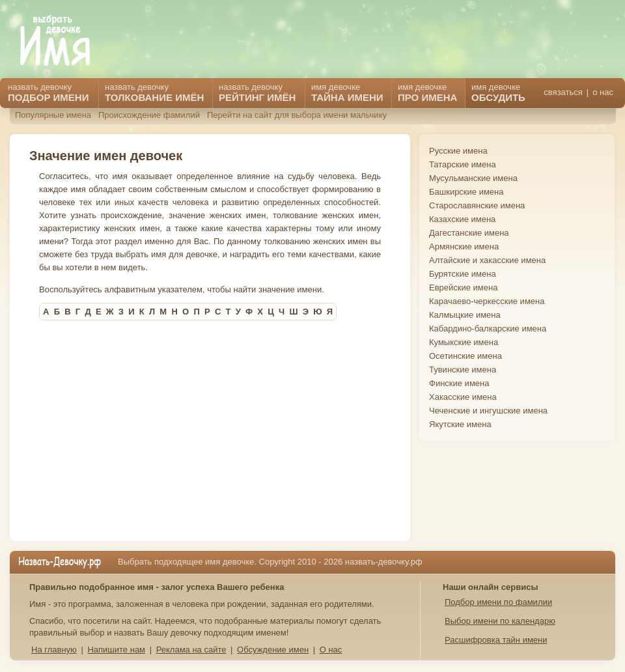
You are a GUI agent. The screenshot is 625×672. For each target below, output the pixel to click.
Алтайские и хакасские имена (487, 260)
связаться (563, 92)
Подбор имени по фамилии (498, 602)
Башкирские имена (466, 192)
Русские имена (458, 151)
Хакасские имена (463, 397)
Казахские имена (462, 219)
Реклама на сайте (191, 650)
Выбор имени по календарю (500, 621)
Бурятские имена (463, 274)
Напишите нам (116, 650)
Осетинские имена (465, 356)
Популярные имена (53, 115)
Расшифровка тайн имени (496, 640)
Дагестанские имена (469, 233)
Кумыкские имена (464, 342)
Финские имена (459, 383)
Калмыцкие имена (465, 315)
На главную (54, 650)
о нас (603, 92)
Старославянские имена (477, 205)
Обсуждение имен (273, 650)
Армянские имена (464, 246)
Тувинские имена (463, 370)
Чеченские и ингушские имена (488, 411)
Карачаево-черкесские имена (487, 301)
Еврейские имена (463, 287)
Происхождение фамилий (149, 115)
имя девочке (498, 92)
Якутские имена (460, 424)
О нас (331, 650)
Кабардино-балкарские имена (488, 329)
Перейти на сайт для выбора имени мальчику (297, 115)
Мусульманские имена (473, 178)
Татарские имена (463, 164)
